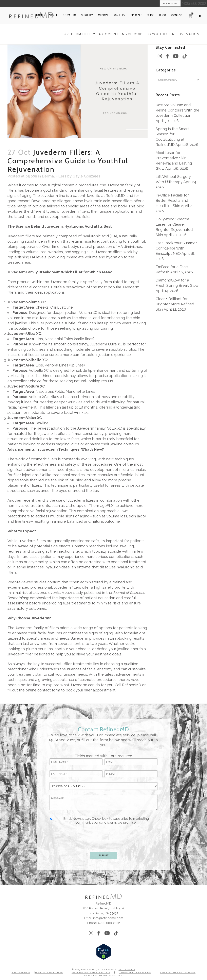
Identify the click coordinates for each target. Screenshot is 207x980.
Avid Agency (127, 970)
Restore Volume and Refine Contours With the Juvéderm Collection (177, 110)
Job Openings (21, 973)
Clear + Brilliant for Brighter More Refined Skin (175, 304)
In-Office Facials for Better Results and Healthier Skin (172, 200)
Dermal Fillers (54, 176)
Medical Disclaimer (49, 973)
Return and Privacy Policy (91, 973)
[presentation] (103, 837)
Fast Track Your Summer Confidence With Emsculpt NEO (176, 248)
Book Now (170, 3)
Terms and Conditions (135, 973)
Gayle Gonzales (86, 176)
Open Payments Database (178, 973)
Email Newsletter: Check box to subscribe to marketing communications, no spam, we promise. (106, 821)
